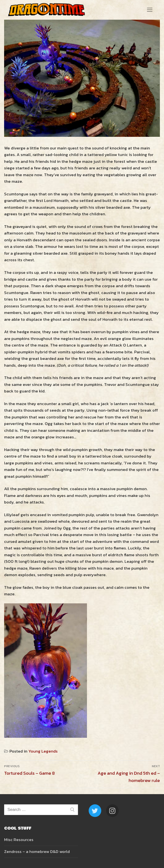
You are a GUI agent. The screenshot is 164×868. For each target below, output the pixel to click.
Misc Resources (19, 840)
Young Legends (43, 751)
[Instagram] (112, 811)
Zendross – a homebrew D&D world (37, 851)
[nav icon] (150, 10)
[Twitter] (95, 811)
